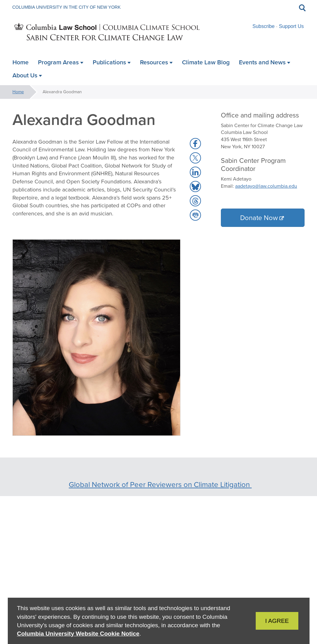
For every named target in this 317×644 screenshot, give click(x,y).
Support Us (291, 26)
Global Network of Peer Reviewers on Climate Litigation (160, 485)
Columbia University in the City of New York (67, 7)
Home (18, 92)
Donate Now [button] (259, 218)
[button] (195, 144)
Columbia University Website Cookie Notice (78, 634)
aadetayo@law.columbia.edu (266, 186)
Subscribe (264, 26)
